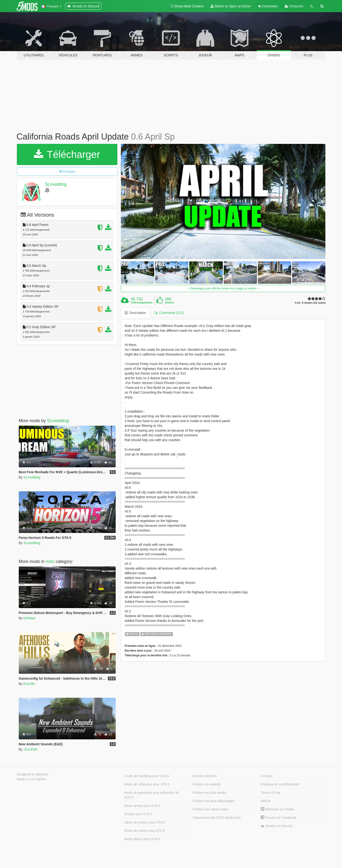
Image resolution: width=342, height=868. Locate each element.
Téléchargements (142, 302)
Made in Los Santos (32, 779)
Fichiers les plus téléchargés (214, 801)
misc (50, 561)
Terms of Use (271, 793)
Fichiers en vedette (207, 784)
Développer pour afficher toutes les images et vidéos (223, 288)
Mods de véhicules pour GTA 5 (147, 784)
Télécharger (67, 154)
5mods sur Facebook (279, 818)
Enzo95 (29, 684)
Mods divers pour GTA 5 (142, 839)
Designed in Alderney (33, 774)
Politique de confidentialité (280, 784)
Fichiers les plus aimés (209, 793)
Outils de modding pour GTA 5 (147, 776)
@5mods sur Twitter (278, 809)
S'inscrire (294, 6)
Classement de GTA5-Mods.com (217, 818)
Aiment (169, 302)
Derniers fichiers (205, 776)
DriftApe (30, 618)
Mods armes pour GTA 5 (142, 806)
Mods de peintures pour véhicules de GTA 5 (152, 795)
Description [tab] (135, 313)
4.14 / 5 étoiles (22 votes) (310, 303)
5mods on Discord (276, 826)
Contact (266, 776)
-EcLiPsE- (31, 749)
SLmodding (56, 184)
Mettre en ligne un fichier (231, 6)
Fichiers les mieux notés (210, 809)
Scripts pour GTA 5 (138, 814)
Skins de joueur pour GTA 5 (145, 822)
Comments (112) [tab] (169, 313)
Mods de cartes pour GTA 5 (145, 831)
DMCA (266, 801)
